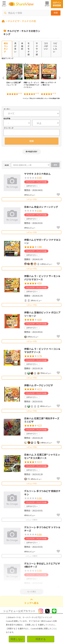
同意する (41, 639)
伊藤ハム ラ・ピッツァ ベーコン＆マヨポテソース (42, 350)
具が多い (15, 47)
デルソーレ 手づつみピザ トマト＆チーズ (42, 529)
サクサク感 (37, 49)
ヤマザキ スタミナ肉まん (37, 174)
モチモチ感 (29, 49)
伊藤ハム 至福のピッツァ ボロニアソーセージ (42, 314)
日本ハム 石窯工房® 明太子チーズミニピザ (42, 420)
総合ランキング (6, 47)
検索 (56, 13)
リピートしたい (55, 47)
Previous (4, 78)
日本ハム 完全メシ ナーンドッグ (41, 207)
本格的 (22, 46)
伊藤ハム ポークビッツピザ (39, 385)
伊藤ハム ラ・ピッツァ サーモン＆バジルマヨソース (42, 278)
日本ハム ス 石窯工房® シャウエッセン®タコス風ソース (42, 456)
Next (59, 78)
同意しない (17, 639)
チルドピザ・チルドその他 (22, 21)
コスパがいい (46, 46)
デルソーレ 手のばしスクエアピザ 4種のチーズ (42, 565)
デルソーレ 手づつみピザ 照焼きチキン (42, 493)
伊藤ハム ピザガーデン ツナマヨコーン (42, 241)
